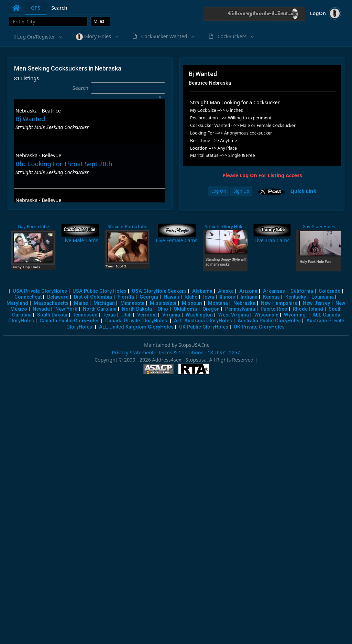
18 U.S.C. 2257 (224, 352)
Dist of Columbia (93, 297)
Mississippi (163, 303)
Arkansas (274, 291)
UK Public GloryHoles (204, 327)
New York (66, 309)
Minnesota (132, 303)
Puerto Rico (274, 309)
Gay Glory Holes (319, 227)
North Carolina (100, 309)
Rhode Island (308, 309)
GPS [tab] (36, 8)
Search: (119, 88)
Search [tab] (59, 8)
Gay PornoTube (34, 227)
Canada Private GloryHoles (136, 321)
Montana (218, 303)
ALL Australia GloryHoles (203, 321)
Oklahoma (185, 309)
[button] (38, 37)
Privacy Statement (133, 352)
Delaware (58, 297)
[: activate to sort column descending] (90, 98)
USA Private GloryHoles (40, 291)
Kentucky (296, 297)
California (302, 291)
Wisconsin (266, 315)
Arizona (248, 291)
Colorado (330, 291)
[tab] (16, 8)
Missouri (192, 303)
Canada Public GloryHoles (70, 321)
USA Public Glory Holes (100, 291)
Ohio (163, 309)
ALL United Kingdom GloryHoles (136, 327)
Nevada (41, 309)
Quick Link (304, 191)
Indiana (249, 297)
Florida (126, 297)
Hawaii (171, 297)
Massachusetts (51, 303)
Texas (109, 315)
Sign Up (241, 191)
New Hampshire (279, 303)
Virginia (171, 315)
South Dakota (52, 315)
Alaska (226, 291)
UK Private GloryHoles (259, 327)
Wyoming (295, 315)
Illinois (227, 297)
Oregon (211, 309)
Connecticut (28, 297)
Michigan (104, 303)
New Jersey (316, 303)
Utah (126, 315)
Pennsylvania (240, 309)
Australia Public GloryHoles (269, 321)
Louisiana (323, 297)
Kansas (271, 297)
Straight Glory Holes (225, 227)
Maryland (17, 303)
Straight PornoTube (127, 227)
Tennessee (85, 315)
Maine (81, 303)
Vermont (147, 315)
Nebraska (244, 303)
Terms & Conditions (180, 352)
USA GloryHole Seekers (159, 291)
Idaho (191, 297)
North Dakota (137, 309)
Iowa (209, 297)
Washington (199, 315)
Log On (219, 191)
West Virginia (234, 315)
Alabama (202, 291)
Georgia (149, 297)
